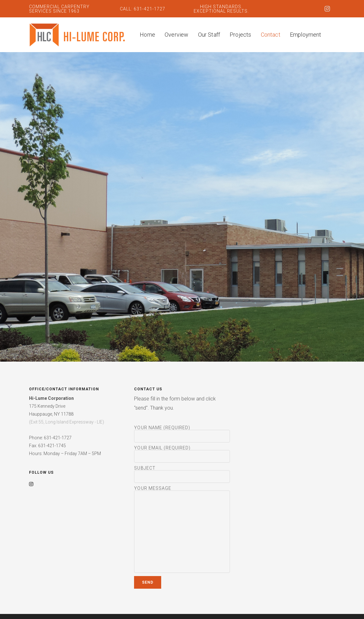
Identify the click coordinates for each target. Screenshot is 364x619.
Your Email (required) (182, 454)
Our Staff (209, 35)
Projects (240, 35)
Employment (306, 35)
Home (147, 35)
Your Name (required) (182, 434)
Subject (182, 474)
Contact (271, 35)
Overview (176, 35)
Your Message (182, 530)
